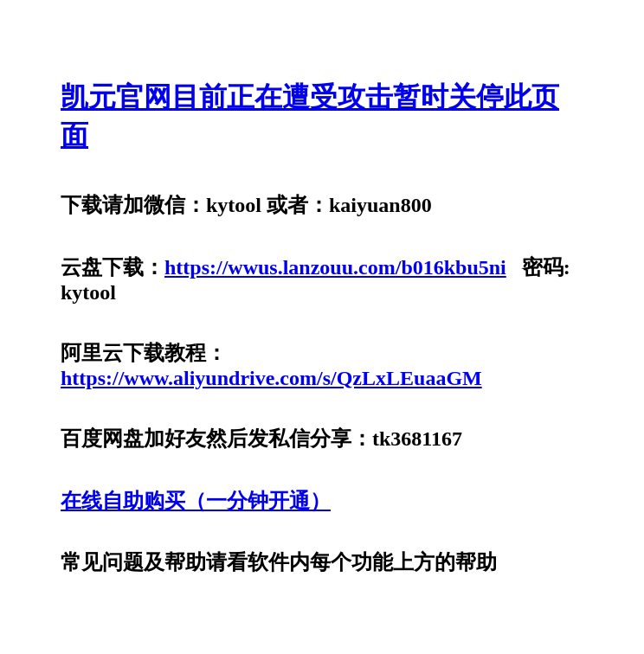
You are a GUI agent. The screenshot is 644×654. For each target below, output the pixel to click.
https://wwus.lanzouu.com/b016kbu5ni (335, 267)
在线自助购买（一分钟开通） (196, 501)
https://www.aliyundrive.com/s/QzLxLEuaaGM (271, 378)
